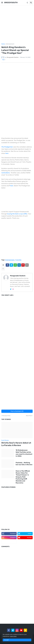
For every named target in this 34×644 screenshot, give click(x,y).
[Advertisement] (17, 24)
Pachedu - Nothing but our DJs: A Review (24, 464)
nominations (6, 173)
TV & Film (18, 260)
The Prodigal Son (7, 147)
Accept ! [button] (7, 640)
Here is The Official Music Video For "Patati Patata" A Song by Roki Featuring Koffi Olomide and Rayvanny (23, 477)
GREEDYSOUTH (11, 3)
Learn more (13, 636)
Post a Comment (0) (17, 411)
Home (3, 44)
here (7, 153)
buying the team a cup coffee (17, 214)
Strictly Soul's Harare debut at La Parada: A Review (16, 444)
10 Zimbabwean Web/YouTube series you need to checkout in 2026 (24, 453)
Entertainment (10, 44)
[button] (2, 3)
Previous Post (6, 416)
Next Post (29, 416)
